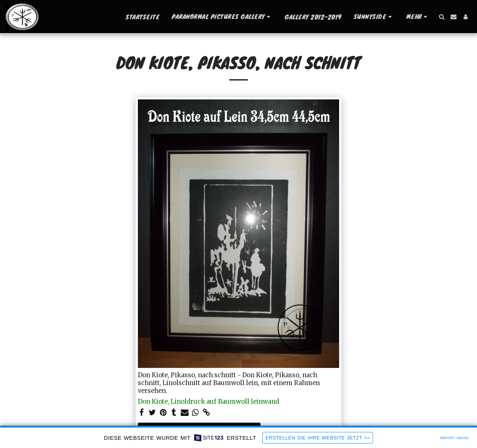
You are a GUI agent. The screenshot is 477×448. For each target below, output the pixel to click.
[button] (222, 17)
